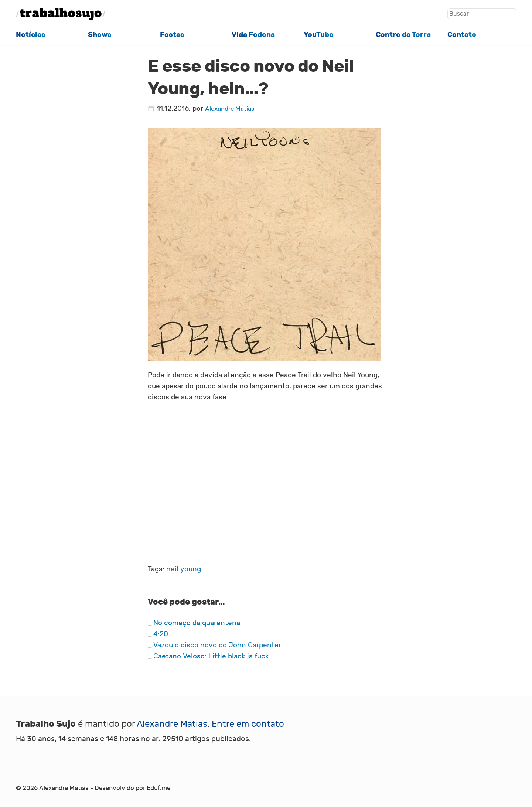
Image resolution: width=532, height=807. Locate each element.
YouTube (319, 35)
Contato (462, 35)
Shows (100, 35)
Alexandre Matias (230, 109)
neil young (184, 569)
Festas (172, 35)
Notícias (31, 35)
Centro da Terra (403, 35)
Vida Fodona (253, 35)
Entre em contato (248, 724)
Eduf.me (158, 788)
